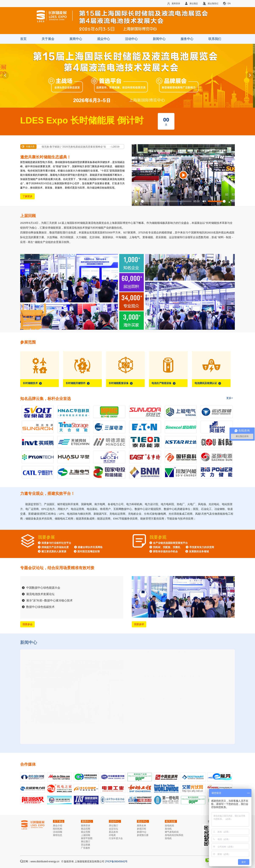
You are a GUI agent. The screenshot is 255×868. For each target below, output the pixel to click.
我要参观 (158, 537)
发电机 (168, 838)
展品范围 (86, 829)
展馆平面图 (87, 838)
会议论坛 (114, 829)
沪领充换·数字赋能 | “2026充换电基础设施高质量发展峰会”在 (74, 147)
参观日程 (141, 829)
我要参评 (139, 624)
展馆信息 (58, 835)
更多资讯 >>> (141, 725)
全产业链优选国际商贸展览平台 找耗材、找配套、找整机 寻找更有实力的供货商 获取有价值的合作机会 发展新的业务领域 (182, 547)
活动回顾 (58, 832)
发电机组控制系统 (174, 835)
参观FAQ (141, 832)
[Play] (183, 175)
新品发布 (114, 832)
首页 (23, 39)
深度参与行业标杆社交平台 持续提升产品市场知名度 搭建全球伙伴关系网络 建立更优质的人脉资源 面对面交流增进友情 (70, 547)
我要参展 (46, 537)
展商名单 (141, 826)
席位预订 (114, 826)
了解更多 (27, 196)
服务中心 (187, 39)
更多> (229, 398)
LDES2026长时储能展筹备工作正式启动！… (57, 663)
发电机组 (169, 826)
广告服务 (86, 848)
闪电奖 (112, 835)
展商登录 (86, 826)
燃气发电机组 (172, 832)
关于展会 (48, 39)
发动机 (168, 829)
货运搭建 (86, 845)
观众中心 (104, 39)
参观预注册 (143, 835)
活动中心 (131, 39)
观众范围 (86, 832)
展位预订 (86, 841)
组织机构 (58, 829)
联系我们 (215, 39)
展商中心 (76, 39)
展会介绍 (58, 826)
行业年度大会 (116, 838)
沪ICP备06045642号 (116, 861)
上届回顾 (86, 835)
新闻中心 (159, 39)
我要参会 (27, 624)
